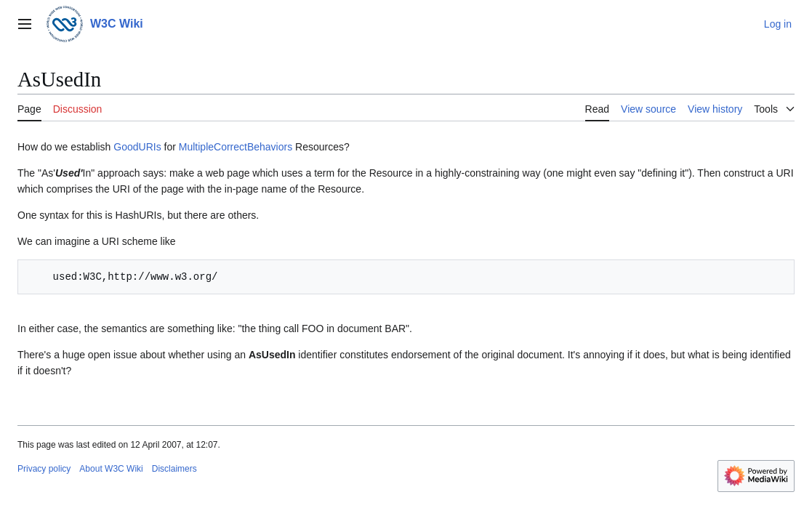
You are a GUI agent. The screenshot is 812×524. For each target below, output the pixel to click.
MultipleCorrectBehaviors (236, 147)
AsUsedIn (272, 355)
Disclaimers (174, 469)
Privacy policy (44, 469)
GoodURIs (137, 147)
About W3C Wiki (111, 469)
